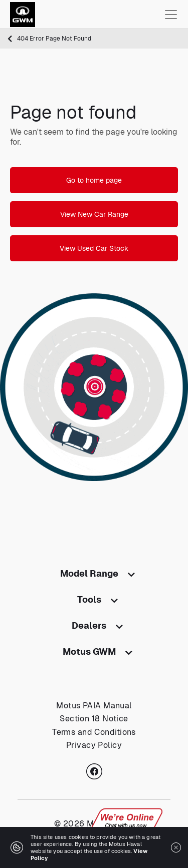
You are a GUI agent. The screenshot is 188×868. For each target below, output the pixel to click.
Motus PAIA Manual (94, 706)
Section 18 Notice (94, 719)
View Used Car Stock (94, 248)
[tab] (94, 576)
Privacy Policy (94, 745)
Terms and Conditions (94, 732)
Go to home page (94, 180)
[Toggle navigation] (171, 15)
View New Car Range (94, 214)
